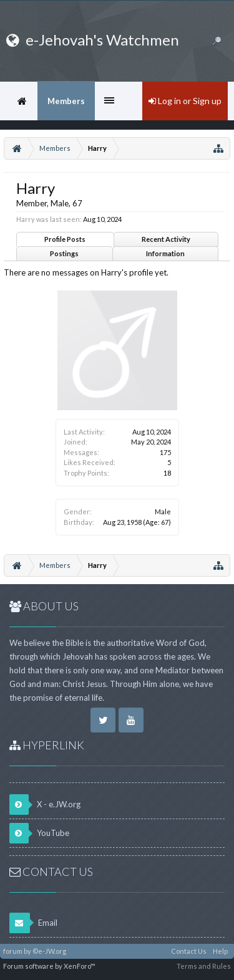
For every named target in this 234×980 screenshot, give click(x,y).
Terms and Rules (204, 966)
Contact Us (189, 951)
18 (167, 473)
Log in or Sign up (185, 101)
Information (165, 253)
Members (66, 101)
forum (13, 951)
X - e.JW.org (45, 805)
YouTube (39, 833)
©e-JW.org (49, 951)
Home (22, 101)
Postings (64, 253)
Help (220, 951)
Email (33, 923)
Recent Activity (166, 239)
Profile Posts (65, 239)
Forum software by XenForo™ (49, 966)
